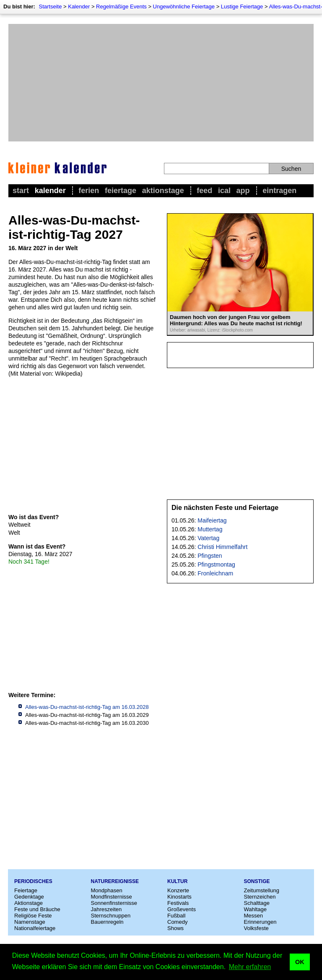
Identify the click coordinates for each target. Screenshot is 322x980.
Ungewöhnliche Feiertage (184, 7)
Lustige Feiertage (242, 7)
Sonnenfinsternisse (114, 903)
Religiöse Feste (33, 916)
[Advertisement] (161, 83)
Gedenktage (29, 897)
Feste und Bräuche (37, 909)
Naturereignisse (115, 881)
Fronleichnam (215, 573)
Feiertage (121, 191)
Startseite (50, 7)
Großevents (182, 909)
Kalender (79, 7)
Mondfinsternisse (112, 897)
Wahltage (255, 909)
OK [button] (300, 962)
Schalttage (257, 903)
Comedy (177, 922)
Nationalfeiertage (35, 928)
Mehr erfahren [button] (250, 967)
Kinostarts (179, 897)
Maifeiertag (212, 520)
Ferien (89, 191)
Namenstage (30, 922)
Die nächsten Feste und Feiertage (225, 508)
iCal (224, 191)
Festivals (178, 903)
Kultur (177, 881)
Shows (175, 928)
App (243, 191)
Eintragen (279, 191)
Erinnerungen (260, 922)
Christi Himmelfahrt (222, 547)
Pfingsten (210, 556)
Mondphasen (107, 890)
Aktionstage (163, 191)
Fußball (176, 916)
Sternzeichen (260, 897)
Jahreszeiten (106, 909)
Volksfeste (256, 928)
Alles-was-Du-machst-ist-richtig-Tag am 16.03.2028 (87, 707)
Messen (254, 916)
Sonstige (257, 881)
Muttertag (210, 529)
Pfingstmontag (216, 564)
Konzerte (178, 890)
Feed (204, 191)
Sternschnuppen (111, 916)
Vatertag (208, 538)
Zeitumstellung (262, 890)
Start (21, 191)
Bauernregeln (107, 922)
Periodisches (33, 881)
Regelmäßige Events (121, 7)
